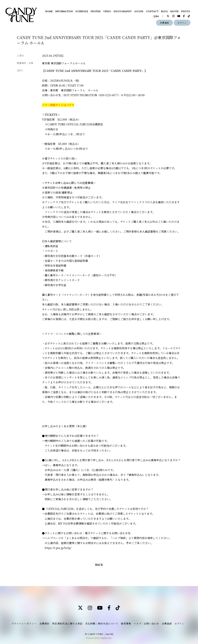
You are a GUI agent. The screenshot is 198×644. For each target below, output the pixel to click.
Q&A (156, 16)
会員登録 (165, 23)
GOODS (139, 11)
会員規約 (44, 623)
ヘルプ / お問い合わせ (146, 623)
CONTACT (152, 11)
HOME (49, 11)
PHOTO (186, 11)
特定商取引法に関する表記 (67, 623)
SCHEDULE (82, 11)
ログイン (182, 23)
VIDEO (107, 11)
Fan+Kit (109, 634)
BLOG (165, 11)
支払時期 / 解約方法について (102, 623)
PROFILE (96, 11)
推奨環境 (126, 623)
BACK (99, 565)
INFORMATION (64, 11)
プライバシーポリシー (24, 623)
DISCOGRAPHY (123, 11)
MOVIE (175, 11)
